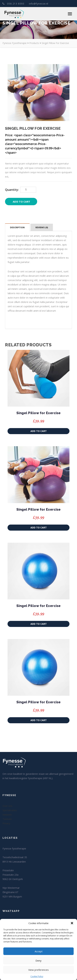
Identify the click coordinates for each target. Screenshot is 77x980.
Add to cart (21, 202)
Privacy (6, 824)
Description (17, 228)
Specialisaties (10, 811)
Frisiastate (8, 871)
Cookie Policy (37, 976)
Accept (39, 951)
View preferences (38, 970)
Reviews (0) (42, 228)
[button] (72, 923)
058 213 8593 (14, 4)
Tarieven (7, 819)
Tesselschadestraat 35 (15, 858)
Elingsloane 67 (10, 892)
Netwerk (7, 815)
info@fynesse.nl (38, 4)
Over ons (7, 806)
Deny (38, 961)
